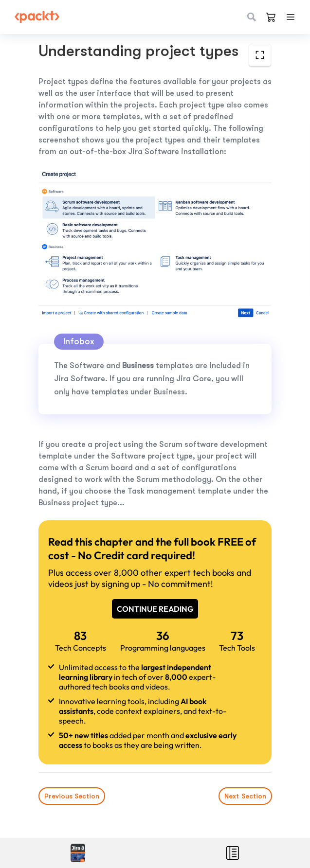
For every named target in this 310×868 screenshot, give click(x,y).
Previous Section (72, 796)
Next (245, 796)
